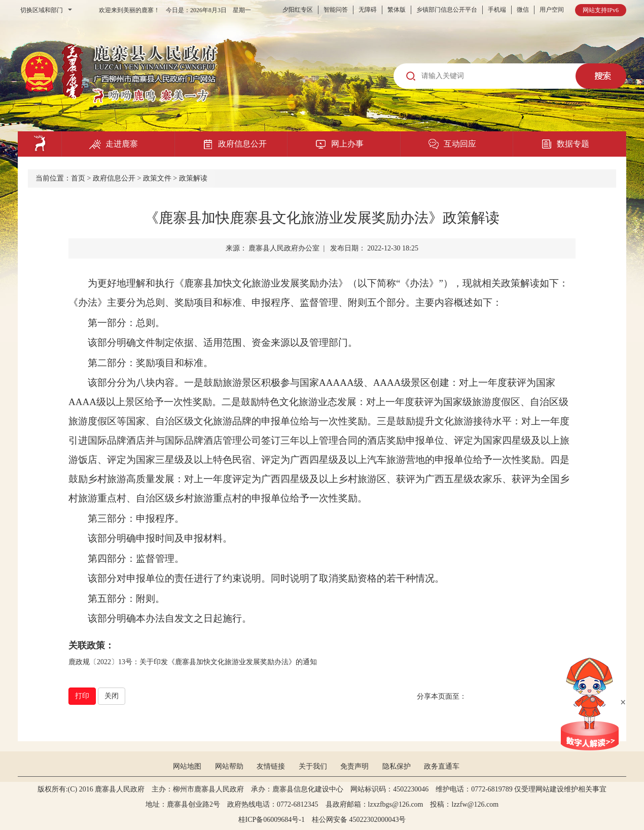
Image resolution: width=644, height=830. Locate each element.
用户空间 (552, 10)
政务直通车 (442, 766)
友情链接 (271, 766)
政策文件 (157, 178)
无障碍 (368, 10)
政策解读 (193, 178)
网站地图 (187, 766)
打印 (82, 696)
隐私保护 (397, 766)
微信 (523, 10)
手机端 (497, 10)
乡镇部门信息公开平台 (447, 10)
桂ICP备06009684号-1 (272, 820)
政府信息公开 (114, 178)
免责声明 (354, 766)
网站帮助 (229, 766)
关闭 (112, 696)
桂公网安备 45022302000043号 (363, 820)
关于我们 (313, 766)
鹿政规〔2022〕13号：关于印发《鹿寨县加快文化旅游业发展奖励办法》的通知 (193, 662)
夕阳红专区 (298, 10)
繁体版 (397, 10)
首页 (78, 178)
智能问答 (336, 10)
